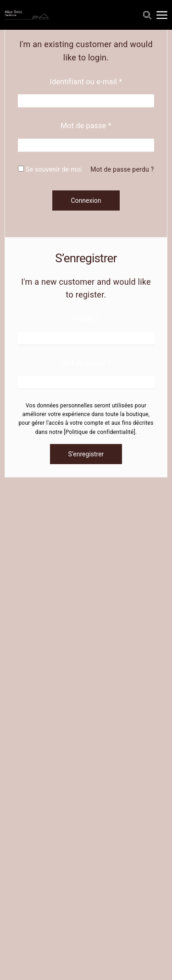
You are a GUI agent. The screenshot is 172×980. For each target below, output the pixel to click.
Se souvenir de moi (50, 169)
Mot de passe (86, 126)
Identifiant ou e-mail (86, 82)
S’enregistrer (86, 454)
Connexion (86, 200)
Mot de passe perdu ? (122, 169)
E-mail (86, 319)
